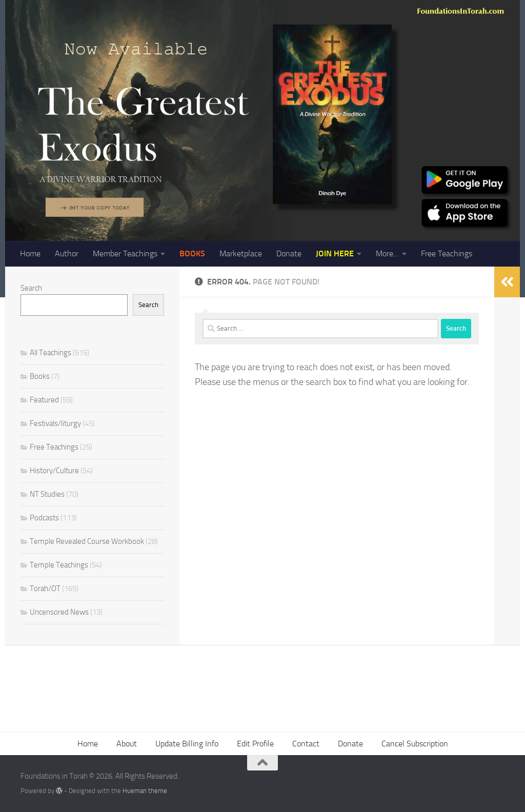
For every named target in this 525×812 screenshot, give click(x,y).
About (127, 744)
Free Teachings (447, 253)
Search (31, 288)
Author (67, 253)
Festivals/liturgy (55, 423)
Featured (44, 400)
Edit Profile (255, 744)
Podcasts (44, 518)
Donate (289, 253)
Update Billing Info (187, 744)
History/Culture (54, 471)
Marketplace (241, 253)
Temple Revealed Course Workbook (87, 541)
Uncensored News (59, 612)
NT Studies (47, 494)
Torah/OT (45, 588)
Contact (306, 744)
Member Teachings (125, 253)
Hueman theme (145, 791)
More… (387, 253)
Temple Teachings (59, 565)
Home (30, 253)
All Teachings (51, 353)
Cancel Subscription (415, 744)
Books (40, 376)
